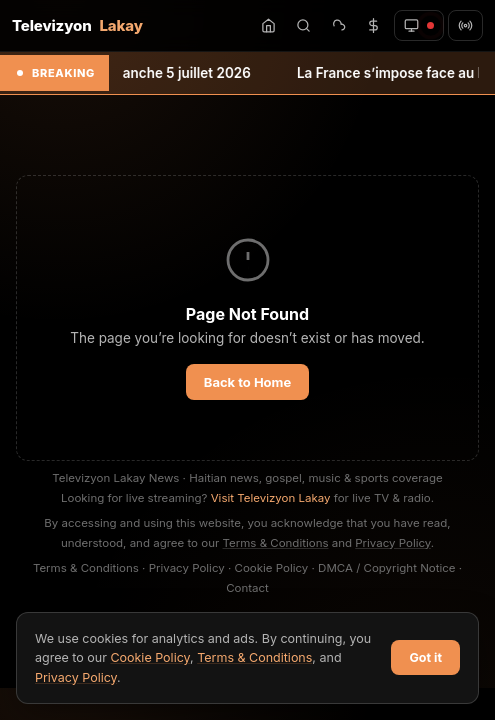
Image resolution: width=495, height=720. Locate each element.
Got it (425, 657)
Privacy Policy (393, 543)
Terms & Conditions (276, 543)
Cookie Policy (272, 568)
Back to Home (247, 382)
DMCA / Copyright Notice (386, 568)
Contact (247, 588)
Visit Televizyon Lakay (271, 498)
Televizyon (77, 25)
